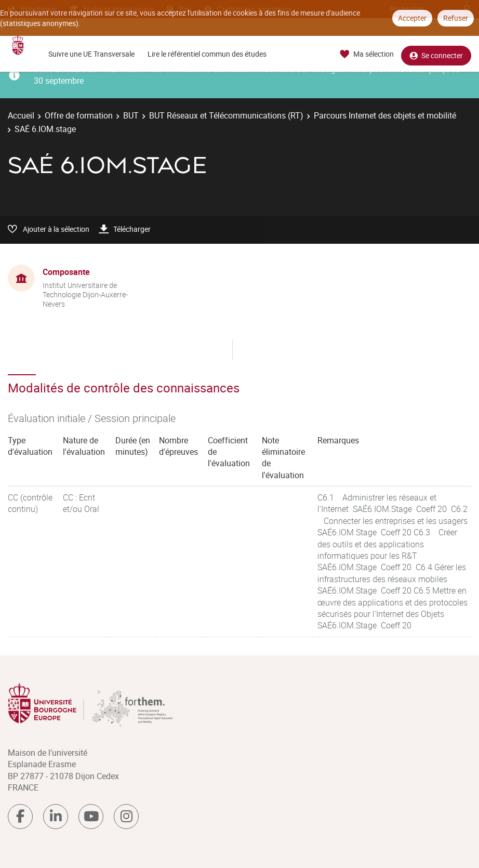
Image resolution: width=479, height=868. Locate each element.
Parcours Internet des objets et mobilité (385, 115)
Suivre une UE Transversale (91, 54)
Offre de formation (79, 115)
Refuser (456, 18)
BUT (131, 115)
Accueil (21, 115)
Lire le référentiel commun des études (207, 54)
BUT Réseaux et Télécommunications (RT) (226, 115)
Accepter (412, 18)
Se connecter (436, 54)
